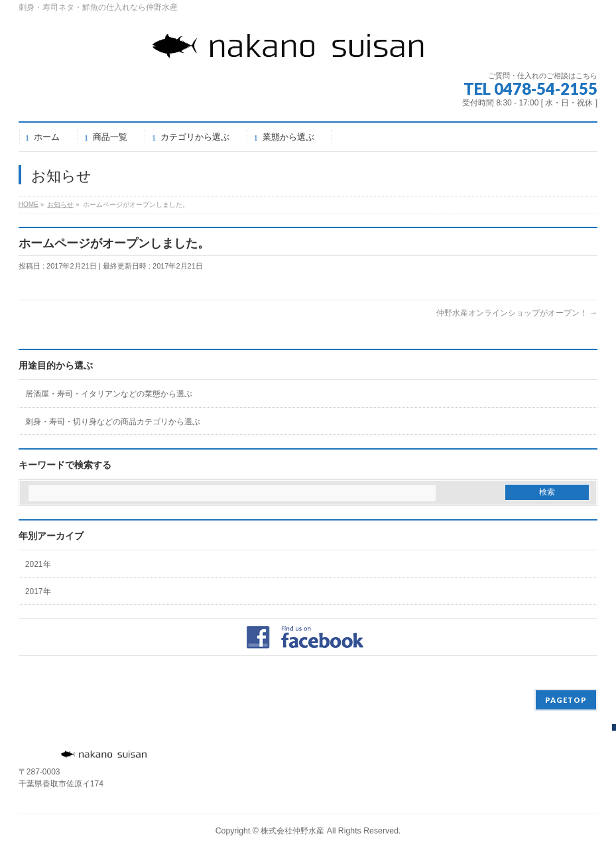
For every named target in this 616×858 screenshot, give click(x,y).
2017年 (38, 591)
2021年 (38, 564)
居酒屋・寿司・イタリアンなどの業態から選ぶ (109, 394)
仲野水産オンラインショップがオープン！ (517, 313)
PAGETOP (566, 700)
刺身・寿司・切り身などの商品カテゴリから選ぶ (113, 422)
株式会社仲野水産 (292, 831)
